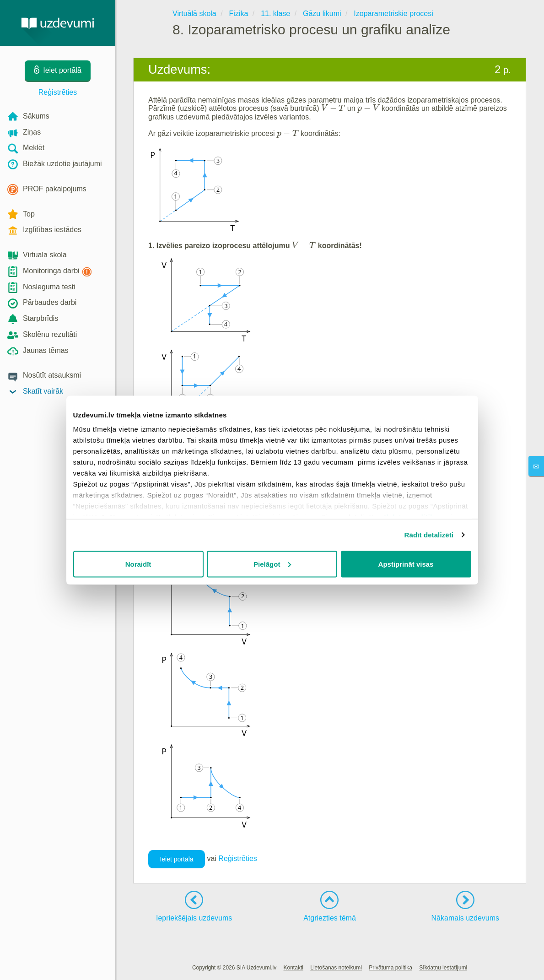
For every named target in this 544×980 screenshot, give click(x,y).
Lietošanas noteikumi (336, 968)
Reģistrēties (58, 92)
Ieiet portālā (176, 859)
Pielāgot (272, 564)
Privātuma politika (390, 968)
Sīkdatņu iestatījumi (443, 968)
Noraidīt (138, 564)
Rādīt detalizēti (429, 535)
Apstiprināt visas (406, 564)
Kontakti (294, 968)
